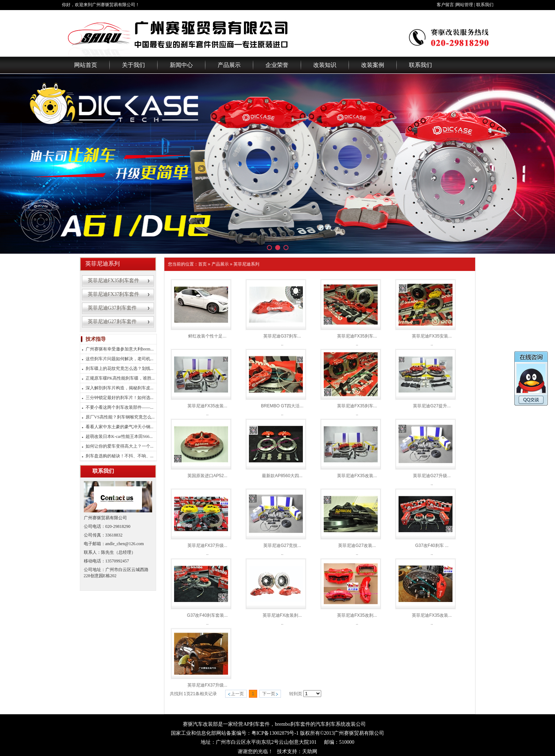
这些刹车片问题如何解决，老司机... (120, 359)
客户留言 (445, 5)
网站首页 (86, 65)
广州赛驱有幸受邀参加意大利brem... (120, 349)
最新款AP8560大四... (282, 476)
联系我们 (485, 5)
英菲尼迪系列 (246, 264)
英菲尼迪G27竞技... (282, 546)
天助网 (310, 752)
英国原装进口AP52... (207, 476)
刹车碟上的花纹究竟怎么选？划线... (120, 368)
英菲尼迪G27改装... (357, 546)
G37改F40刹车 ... (432, 546)
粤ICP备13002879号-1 (275, 733)
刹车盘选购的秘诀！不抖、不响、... (120, 456)
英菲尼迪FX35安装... (432, 336)
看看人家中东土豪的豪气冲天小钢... (120, 427)
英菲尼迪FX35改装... (207, 406)
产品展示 (229, 65)
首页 (203, 264)
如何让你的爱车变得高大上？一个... (120, 446)
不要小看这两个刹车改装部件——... (120, 407)
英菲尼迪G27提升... (432, 406)
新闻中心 (181, 65)
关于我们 (133, 65)
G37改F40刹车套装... (207, 615)
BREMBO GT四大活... (282, 406)
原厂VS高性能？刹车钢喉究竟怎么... (120, 417)
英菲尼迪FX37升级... (207, 546)
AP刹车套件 (256, 724)
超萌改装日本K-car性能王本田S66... (119, 436)
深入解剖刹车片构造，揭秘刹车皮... (120, 388)
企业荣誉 (277, 65)
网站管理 (464, 5)
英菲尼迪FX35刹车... (357, 336)
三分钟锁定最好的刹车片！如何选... (120, 398)
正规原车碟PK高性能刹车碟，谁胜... (120, 378)
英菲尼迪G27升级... (432, 476)
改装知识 (325, 65)
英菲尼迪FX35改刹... (357, 615)
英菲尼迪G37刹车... (282, 336)
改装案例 (373, 65)
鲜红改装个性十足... (207, 336)
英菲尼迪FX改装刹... (282, 615)
